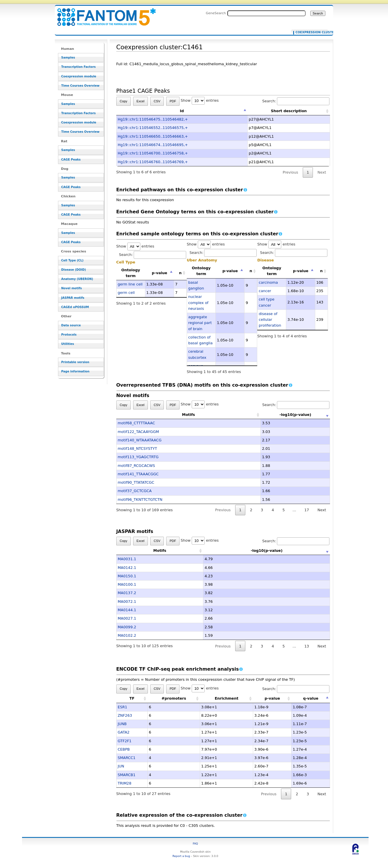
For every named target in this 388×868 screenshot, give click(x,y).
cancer (265, 291)
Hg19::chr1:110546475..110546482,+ (153, 119)
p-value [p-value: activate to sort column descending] (160, 273)
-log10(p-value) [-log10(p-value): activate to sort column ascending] (267, 415)
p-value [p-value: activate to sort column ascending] (272, 698)
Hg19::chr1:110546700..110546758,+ (153, 153)
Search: (296, 101)
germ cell (126, 293)
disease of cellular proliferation (270, 320)
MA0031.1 (127, 559)
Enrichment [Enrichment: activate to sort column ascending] (226, 698)
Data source (71, 325)
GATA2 (124, 732)
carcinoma (268, 282)
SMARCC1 (127, 758)
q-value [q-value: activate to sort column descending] (311, 698)
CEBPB (124, 749)
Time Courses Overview (80, 86)
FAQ (195, 844)
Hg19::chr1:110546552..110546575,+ (153, 128)
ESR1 (123, 707)
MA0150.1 (127, 576)
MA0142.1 (127, 568)
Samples (68, 58)
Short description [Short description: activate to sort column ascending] (289, 111)
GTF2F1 (125, 741)
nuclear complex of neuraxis (198, 303)
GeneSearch (216, 13)
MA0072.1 (127, 602)
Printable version (75, 362)
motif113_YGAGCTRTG (138, 457)
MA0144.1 (127, 610)
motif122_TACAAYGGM (138, 432)
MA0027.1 (127, 618)
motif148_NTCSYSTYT (137, 448)
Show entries (200, 100)
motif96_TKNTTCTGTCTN (140, 499)
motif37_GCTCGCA (135, 491)
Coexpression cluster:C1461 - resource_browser (103, 14)
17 (307, 510)
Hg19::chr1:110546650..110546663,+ (153, 136)
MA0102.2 (127, 635)
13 (307, 646)
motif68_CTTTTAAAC (136, 423)
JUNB (122, 724)
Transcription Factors (78, 67)
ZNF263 (125, 715)
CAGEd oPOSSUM (75, 307)
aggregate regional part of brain (200, 323)
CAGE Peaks (71, 160)
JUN (121, 766)
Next (322, 172)
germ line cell (130, 284)
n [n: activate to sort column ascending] (180, 273)
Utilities (68, 344)
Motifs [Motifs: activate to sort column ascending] (160, 415)
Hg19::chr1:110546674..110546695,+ (153, 145)
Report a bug (181, 856)
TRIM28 (125, 783)
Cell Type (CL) (72, 260)
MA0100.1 (127, 584)
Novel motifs (71, 288)
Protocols (69, 335)
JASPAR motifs (73, 298)
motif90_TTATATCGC (136, 482)
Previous (291, 172)
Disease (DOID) (74, 270)
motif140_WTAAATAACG (140, 440)
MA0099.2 (127, 627)
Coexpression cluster (311, 32)
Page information (75, 371)
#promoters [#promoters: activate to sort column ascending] (174, 698)
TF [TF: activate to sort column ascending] (132, 698)
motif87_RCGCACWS (136, 466)
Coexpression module (79, 76)
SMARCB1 (127, 775)
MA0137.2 (127, 593)
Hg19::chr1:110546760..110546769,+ (153, 162)
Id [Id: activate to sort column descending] (182, 111)
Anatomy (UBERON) (77, 279)
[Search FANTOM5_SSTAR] (266, 13)
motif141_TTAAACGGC (138, 474)
